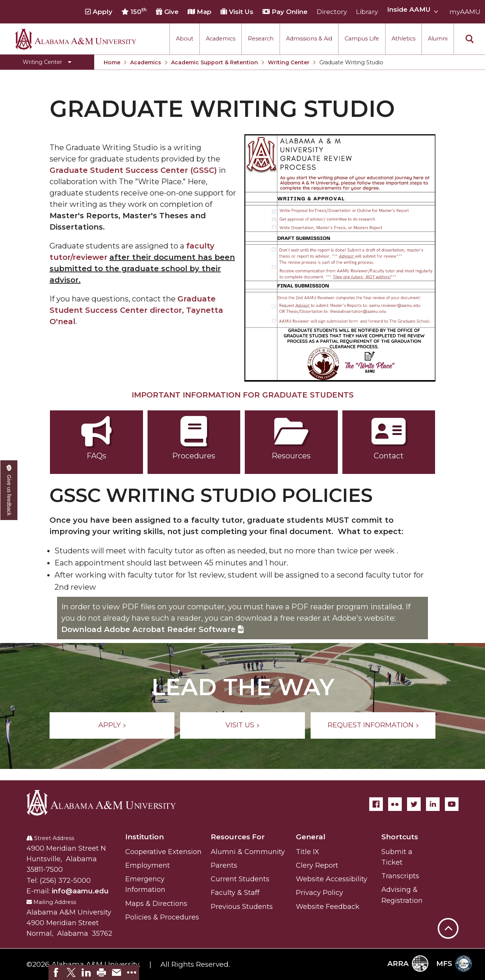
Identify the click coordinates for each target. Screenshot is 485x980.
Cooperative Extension (163, 852)
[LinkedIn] (433, 804)
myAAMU (465, 12)
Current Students (240, 879)
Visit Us (237, 12)
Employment (148, 865)
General (311, 837)
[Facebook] (376, 804)
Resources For (238, 837)
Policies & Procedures (162, 917)
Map (200, 12)
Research (261, 39)
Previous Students (242, 907)
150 (134, 11)
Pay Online (285, 12)
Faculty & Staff (235, 893)
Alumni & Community (248, 852)
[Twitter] (414, 804)
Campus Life (362, 39)
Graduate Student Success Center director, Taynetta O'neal (136, 310)
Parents (224, 865)
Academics (221, 39)
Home (112, 62)
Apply (99, 12)
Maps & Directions (156, 904)
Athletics (403, 39)
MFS (454, 964)
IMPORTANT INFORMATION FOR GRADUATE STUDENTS (243, 395)
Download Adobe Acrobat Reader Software (152, 629)
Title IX (308, 852)
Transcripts (400, 876)
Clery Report (317, 865)
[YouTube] (452, 804)
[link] (56, 972)
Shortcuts (400, 837)
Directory (332, 12)
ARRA (408, 964)
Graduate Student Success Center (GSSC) (133, 170)
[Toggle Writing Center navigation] (47, 62)
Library (367, 12)
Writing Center (289, 62)
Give (167, 12)
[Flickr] (395, 804)
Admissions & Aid (309, 39)
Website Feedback (328, 907)
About (185, 39)
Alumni (438, 39)
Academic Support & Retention (215, 62)
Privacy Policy (319, 893)
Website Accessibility (332, 879)
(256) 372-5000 (65, 881)
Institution (145, 837)
